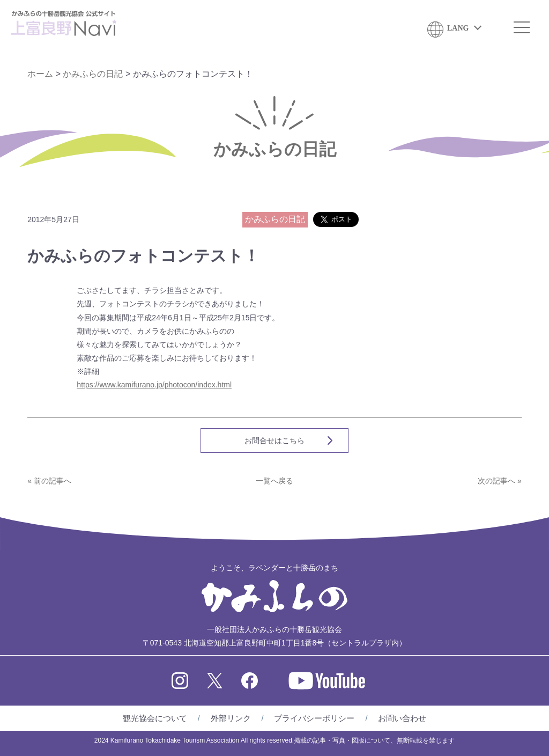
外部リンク (231, 718)
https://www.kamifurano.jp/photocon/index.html (154, 385)
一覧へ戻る (274, 481)
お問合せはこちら (274, 441)
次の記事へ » (500, 481)
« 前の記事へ (49, 481)
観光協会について (155, 718)
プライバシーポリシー (314, 718)
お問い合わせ (402, 718)
